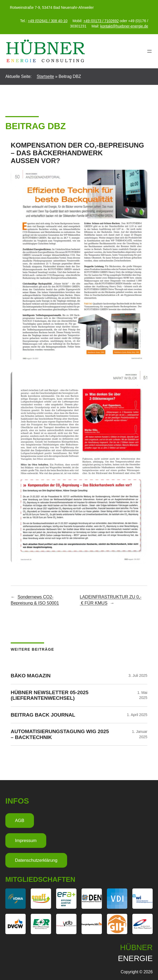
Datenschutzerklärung (36, 860)
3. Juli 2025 (138, 675)
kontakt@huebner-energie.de (124, 26)
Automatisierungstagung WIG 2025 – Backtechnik (60, 734)
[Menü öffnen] (149, 51)
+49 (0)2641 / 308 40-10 (48, 21)
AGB (20, 821)
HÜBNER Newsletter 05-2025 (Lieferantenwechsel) (50, 695)
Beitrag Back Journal (43, 715)
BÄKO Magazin (31, 676)
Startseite (45, 76)
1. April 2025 (137, 715)
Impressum (26, 841)
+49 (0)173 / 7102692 (101, 21)
